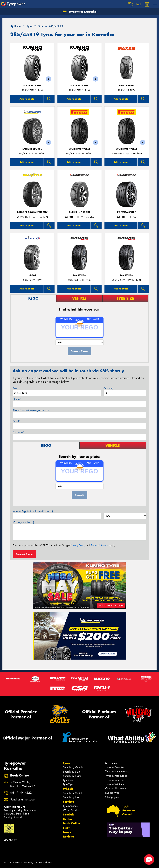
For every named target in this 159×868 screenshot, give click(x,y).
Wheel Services (72, 810)
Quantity (108, 388)
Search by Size (71, 772)
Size (15, 388)
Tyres (66, 763)
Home (15, 26)
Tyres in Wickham (115, 784)
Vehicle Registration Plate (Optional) (33, 511)
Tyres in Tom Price (115, 780)
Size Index (111, 763)
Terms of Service (100, 545)
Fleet (66, 828)
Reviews (69, 837)
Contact (68, 819)
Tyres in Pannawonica (117, 772)
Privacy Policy (78, 545)
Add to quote (27, 99)
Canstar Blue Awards (117, 788)
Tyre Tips (68, 784)
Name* (17, 400)
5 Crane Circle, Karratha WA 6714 (23, 784)
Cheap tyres (112, 797)
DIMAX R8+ (79, 275)
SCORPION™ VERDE (79, 149)
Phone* (31, 410)
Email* (17, 421)
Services (69, 802)
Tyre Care (68, 780)
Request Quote (24, 554)
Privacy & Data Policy (23, 863)
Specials (69, 815)
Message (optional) (23, 522)
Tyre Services (70, 806)
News (67, 832)
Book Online (72, 823)
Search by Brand (72, 776)
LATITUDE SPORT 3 (32, 149)
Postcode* (18, 432)
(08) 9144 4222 (21, 793)
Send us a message (22, 800)
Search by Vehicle (73, 767)
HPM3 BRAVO (126, 86)
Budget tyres (112, 793)
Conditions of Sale (43, 863)
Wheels (68, 789)
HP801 (32, 275)
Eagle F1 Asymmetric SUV (32, 212)
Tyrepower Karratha (80, 12)
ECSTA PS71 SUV (32, 86)
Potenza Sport (126, 212)
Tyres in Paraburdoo (116, 776)
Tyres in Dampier (115, 767)
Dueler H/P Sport (79, 212)
